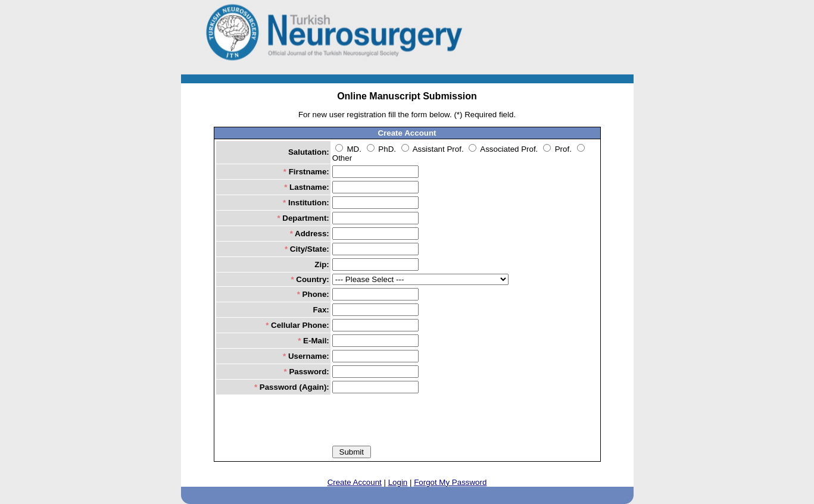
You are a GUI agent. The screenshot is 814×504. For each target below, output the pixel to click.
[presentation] (423, 420)
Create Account (355, 482)
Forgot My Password (450, 482)
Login (398, 482)
